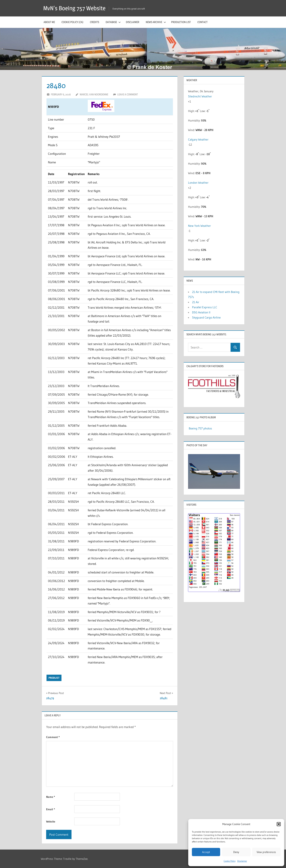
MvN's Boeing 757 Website (74, 8)
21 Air (196, 302)
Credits (94, 22)
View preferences (266, 852)
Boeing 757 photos (200, 428)
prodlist (54, 678)
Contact (202, 22)
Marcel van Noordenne (94, 94)
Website (51, 821)
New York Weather (199, 226)
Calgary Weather (198, 139)
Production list (181, 22)
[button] (279, 824)
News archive (156, 22)
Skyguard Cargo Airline (206, 317)
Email (51, 809)
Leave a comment (128, 94)
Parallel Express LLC (205, 307)
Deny (236, 852)
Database (113, 22)
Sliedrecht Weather (200, 96)
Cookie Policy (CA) (72, 22)
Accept (206, 852)
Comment (53, 737)
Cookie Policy (230, 861)
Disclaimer (242, 861)
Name (51, 797)
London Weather (198, 183)
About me (49, 22)
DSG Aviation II (201, 312)
